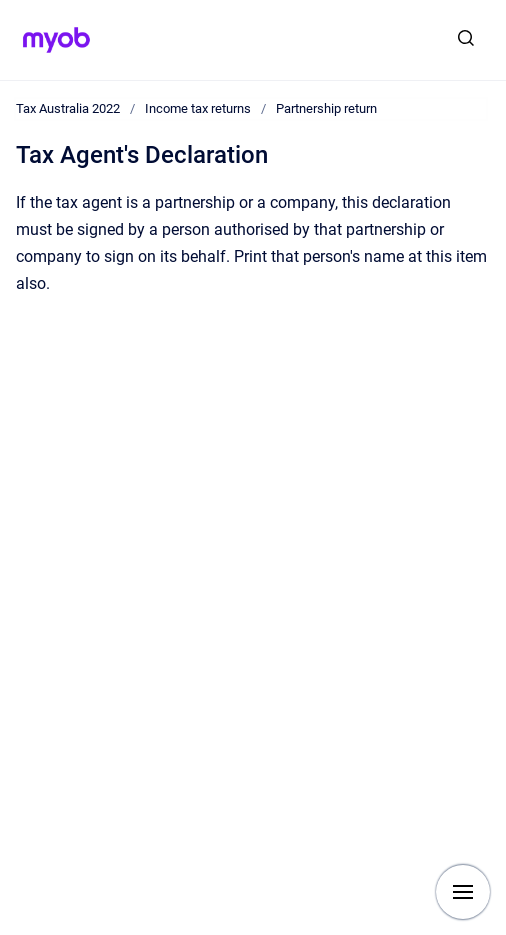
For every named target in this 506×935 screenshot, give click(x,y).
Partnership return (326, 108)
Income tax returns (198, 108)
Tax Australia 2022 (68, 108)
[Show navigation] (463, 892)
